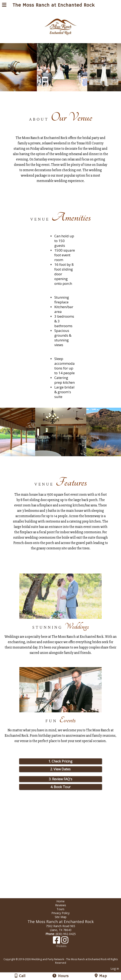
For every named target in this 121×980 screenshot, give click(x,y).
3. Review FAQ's (60, 779)
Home (60, 901)
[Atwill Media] (64, 955)
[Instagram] (65, 941)
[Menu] (4, 5)
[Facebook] (57, 941)
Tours (60, 909)
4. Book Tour (60, 787)
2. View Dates (60, 769)
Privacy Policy (60, 913)
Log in (115, 969)
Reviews (61, 905)
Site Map (61, 917)
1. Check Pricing (60, 761)
